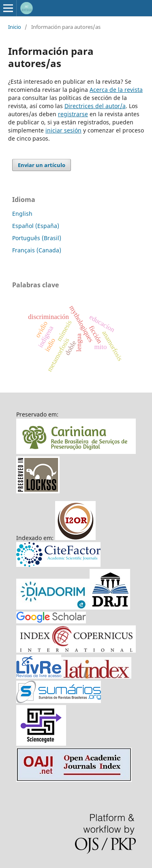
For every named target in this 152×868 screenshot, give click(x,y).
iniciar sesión (63, 130)
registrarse (73, 114)
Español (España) (36, 226)
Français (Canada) (37, 250)
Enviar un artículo (42, 165)
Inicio (15, 27)
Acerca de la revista (116, 90)
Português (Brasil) (37, 238)
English (22, 214)
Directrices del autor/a (95, 106)
